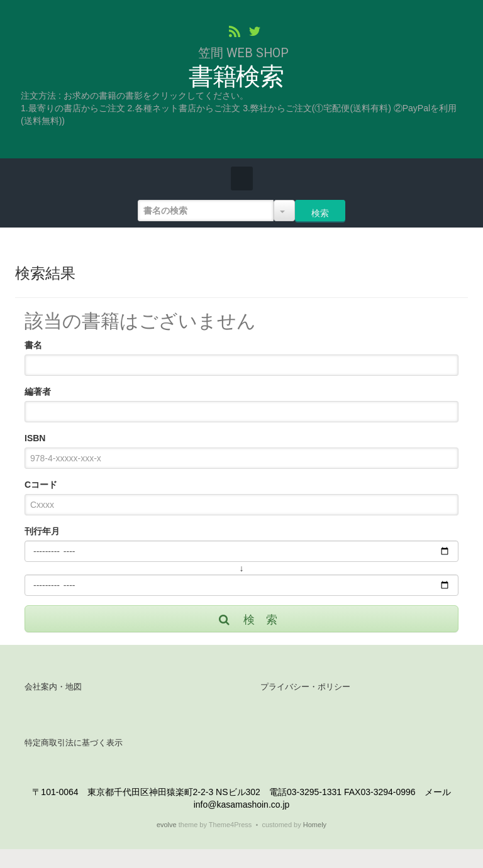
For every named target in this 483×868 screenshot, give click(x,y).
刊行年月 (42, 531)
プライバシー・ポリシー (305, 687)
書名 (33, 345)
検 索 (247, 620)
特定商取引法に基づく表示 (74, 743)
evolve (167, 825)
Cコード (41, 485)
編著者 (38, 392)
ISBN (35, 438)
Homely (315, 825)
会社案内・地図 (53, 687)
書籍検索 (236, 77)
